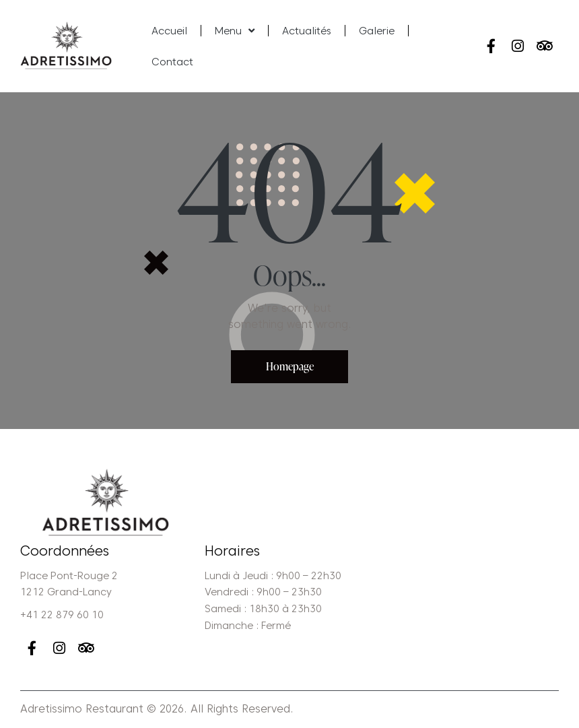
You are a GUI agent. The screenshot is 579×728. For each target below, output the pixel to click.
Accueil (169, 31)
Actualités (307, 31)
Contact (172, 62)
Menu (235, 31)
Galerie (377, 31)
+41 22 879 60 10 (62, 616)
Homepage (290, 366)
